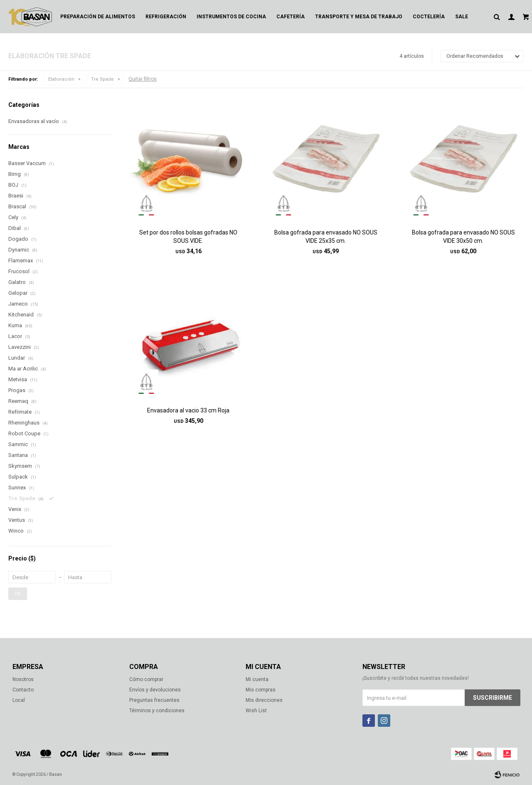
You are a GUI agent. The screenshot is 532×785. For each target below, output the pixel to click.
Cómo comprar (146, 679)
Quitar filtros (143, 79)
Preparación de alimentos (98, 17)
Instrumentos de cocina (231, 17)
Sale (462, 17)
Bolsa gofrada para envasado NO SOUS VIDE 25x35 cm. (326, 237)
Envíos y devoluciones (155, 690)
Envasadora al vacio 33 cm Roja (188, 410)
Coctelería (429, 17)
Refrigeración (166, 17)
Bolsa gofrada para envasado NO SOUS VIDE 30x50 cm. (463, 237)
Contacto (23, 690)
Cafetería (291, 17)
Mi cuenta (257, 679)
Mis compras (261, 690)
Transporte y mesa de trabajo (359, 17)
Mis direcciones (264, 700)
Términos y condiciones (157, 711)
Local (19, 700)
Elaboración (61, 79)
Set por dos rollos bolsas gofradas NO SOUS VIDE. (188, 237)
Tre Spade (102, 79)
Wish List (256, 711)
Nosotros (23, 679)
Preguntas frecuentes (154, 700)
